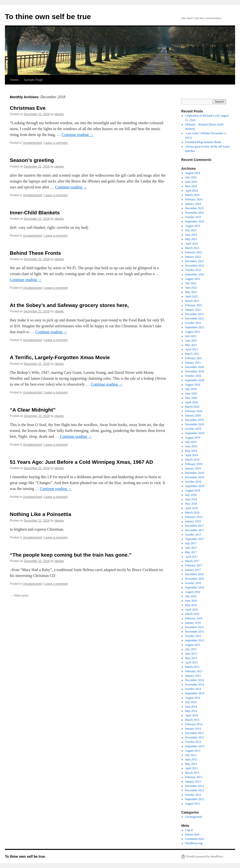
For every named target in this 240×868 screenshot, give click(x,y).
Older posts (19, 596)
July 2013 (191, 755)
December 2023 (194, 208)
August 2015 (193, 645)
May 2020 (191, 398)
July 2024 (191, 177)
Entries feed (192, 834)
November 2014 (195, 685)
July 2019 (191, 442)
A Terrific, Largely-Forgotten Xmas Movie (60, 357)
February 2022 (194, 305)
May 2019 (191, 451)
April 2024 (192, 191)
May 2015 (191, 658)
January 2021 (193, 363)
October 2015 (193, 636)
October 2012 (193, 795)
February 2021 (194, 358)
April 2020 (192, 402)
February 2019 (194, 464)
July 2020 (191, 389)
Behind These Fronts (35, 253)
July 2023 (191, 230)
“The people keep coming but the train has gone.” (71, 555)
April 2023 (192, 244)
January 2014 (193, 729)
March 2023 (192, 248)
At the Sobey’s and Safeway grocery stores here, (69, 305)
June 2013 (191, 759)
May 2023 (191, 239)
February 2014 (194, 724)
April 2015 (192, 662)
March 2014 (192, 720)
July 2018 (191, 495)
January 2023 (193, 257)
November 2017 (195, 530)
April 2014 (192, 715)
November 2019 (195, 424)
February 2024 (194, 199)
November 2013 (195, 737)
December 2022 (194, 261)
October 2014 (193, 689)
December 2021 (194, 314)
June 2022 (191, 288)
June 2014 (191, 707)
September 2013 (195, 746)
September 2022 (195, 274)
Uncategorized (32, 143)
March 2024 (192, 195)
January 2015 (193, 676)
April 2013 (192, 768)
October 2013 (193, 742)
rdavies (59, 114)
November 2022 (195, 266)
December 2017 (194, 526)
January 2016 (193, 623)
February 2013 (194, 777)
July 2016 (191, 596)
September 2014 (195, 693)
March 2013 (192, 773)
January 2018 (193, 521)
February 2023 (194, 252)
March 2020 (192, 407)
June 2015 (191, 654)
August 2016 (193, 592)
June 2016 (191, 601)
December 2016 (194, 574)
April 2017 (192, 557)
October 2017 (193, 535)
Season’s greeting (32, 160)
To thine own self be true (48, 17)
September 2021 (195, 327)
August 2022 (193, 279)
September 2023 (195, 221)
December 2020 (194, 367)
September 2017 (195, 539)
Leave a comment (56, 143)
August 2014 (193, 698)
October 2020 (193, 376)
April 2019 (192, 455)
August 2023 (193, 226)
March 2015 (192, 667)
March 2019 (192, 460)
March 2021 (192, 354)
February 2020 (194, 411)
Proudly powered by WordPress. (205, 856)
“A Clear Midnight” (33, 410)
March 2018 (192, 513)
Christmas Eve (28, 108)
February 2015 (194, 671)
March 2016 (192, 614)
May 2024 (191, 186)
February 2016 (194, 618)
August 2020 (193, 385)
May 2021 (191, 345)
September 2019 (195, 433)
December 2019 (194, 420)
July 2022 (191, 283)
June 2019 (191, 446)
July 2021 (191, 336)
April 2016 (192, 610)
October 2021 (193, 323)
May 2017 (191, 552)
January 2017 (193, 570)
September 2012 (195, 799)
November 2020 (195, 371)
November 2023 (195, 213)
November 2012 (195, 790)
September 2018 (195, 486)
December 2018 (194, 473)
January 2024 (193, 204)
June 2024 (191, 182)
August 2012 (193, 804)
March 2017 (192, 561)
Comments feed (194, 839)
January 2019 (193, 468)
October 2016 (193, 583)
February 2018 (194, 517)
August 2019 (193, 438)
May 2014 (191, 711)
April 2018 (192, 508)
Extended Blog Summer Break (203, 142)
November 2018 (195, 477)
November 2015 (195, 632)
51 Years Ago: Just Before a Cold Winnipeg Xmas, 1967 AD (81, 462)
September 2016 (195, 587)
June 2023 (191, 235)
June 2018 (191, 499)
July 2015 (191, 649)
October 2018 (193, 482)
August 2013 (193, 751)
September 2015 (195, 640)
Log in (189, 830)
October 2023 (193, 217)
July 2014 (191, 702)
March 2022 (192, 301)
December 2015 (194, 627)
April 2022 (192, 296)
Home (15, 80)
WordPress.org (194, 843)
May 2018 (191, 504)
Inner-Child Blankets (35, 213)
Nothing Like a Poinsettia (41, 514)
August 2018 (193, 490)
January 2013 (193, 782)
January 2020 (193, 416)
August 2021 (193, 332)
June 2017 (191, 548)
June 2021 (191, 341)
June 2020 (191, 393)
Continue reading (78, 135)
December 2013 (194, 733)
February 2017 (194, 565)
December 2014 (194, 680)
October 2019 (193, 429)
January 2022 (193, 310)
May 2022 (191, 292)
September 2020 (195, 380)
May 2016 (191, 605)
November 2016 (195, 579)
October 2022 (193, 270)
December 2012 (194, 786)
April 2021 (192, 349)
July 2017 (191, 543)
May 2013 (191, 764)
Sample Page (33, 80)
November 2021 (195, 318)
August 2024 (193, 173)
